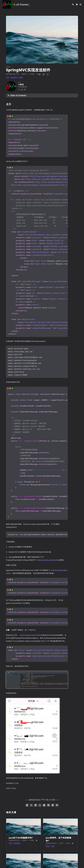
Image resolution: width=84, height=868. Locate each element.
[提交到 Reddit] (36, 805)
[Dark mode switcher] (77, 4)
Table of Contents (18, 95)
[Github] (25, 89)
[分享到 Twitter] (31, 805)
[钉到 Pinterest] (48, 805)
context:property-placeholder (48, 560)
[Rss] (19, 89)
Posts (8, 67)
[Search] (73, 4)
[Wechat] (22, 89)
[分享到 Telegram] (44, 805)
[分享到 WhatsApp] (40, 805)
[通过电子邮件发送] (57, 805)
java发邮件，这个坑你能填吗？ (58, 839)
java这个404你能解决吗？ (21, 838)
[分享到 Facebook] (53, 805)
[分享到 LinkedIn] (27, 805)
